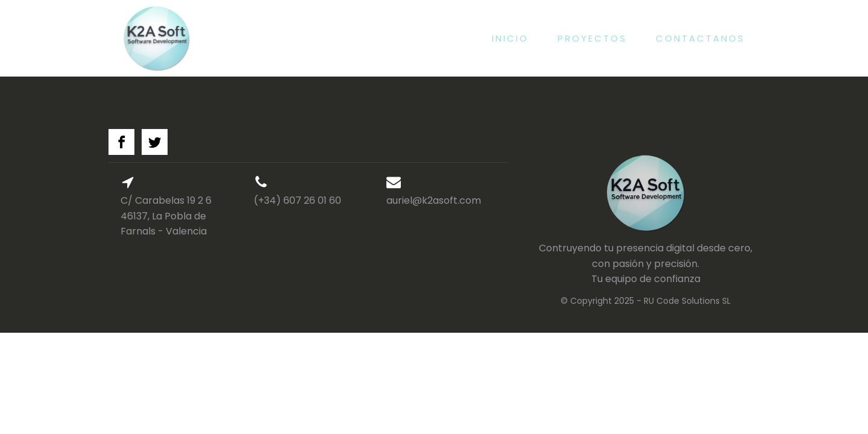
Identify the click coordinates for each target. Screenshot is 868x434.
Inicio (510, 38)
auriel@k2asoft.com (434, 200)
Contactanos (700, 38)
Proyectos (592, 38)
